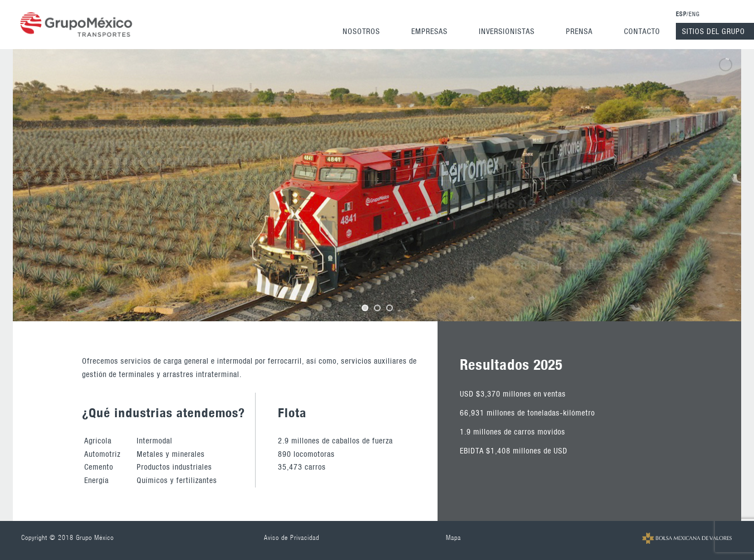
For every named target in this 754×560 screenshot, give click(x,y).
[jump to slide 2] (377, 308)
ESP (681, 14)
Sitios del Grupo (714, 31)
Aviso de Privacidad (292, 537)
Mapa (453, 537)
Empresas (429, 31)
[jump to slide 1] (365, 308)
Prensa (579, 31)
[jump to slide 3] (390, 308)
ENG (694, 14)
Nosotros (361, 31)
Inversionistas (507, 31)
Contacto (642, 31)
